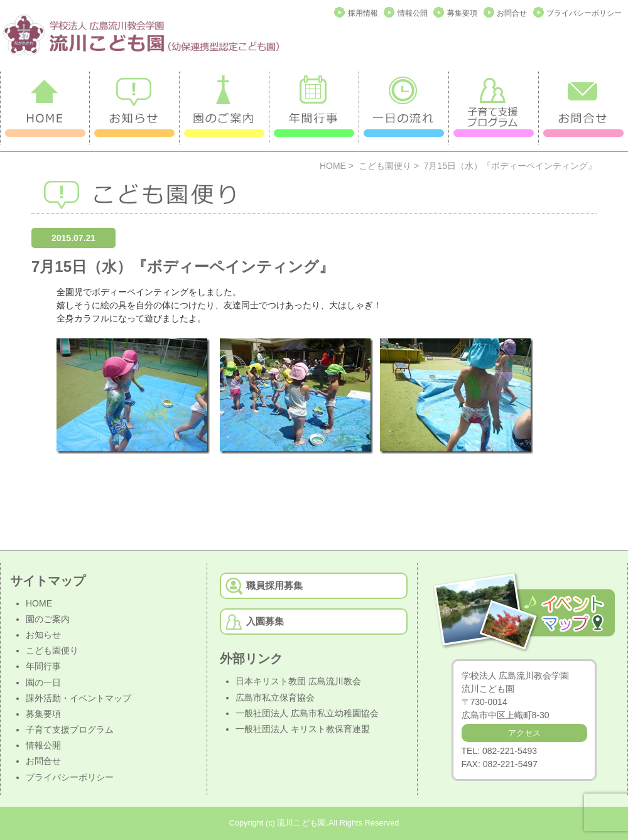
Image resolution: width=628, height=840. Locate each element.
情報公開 (413, 13)
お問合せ (512, 13)
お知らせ (43, 635)
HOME (333, 166)
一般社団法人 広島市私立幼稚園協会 (307, 713)
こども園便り (385, 166)
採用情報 (363, 13)
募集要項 (462, 13)
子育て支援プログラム (70, 730)
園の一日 (43, 682)
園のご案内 (48, 619)
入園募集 (265, 621)
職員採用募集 (274, 585)
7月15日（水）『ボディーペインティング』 (183, 267)
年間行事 (43, 666)
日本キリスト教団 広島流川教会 (298, 681)
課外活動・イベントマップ (78, 698)
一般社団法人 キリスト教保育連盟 (303, 729)
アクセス (524, 733)
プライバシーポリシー (584, 13)
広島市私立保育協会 (275, 697)
